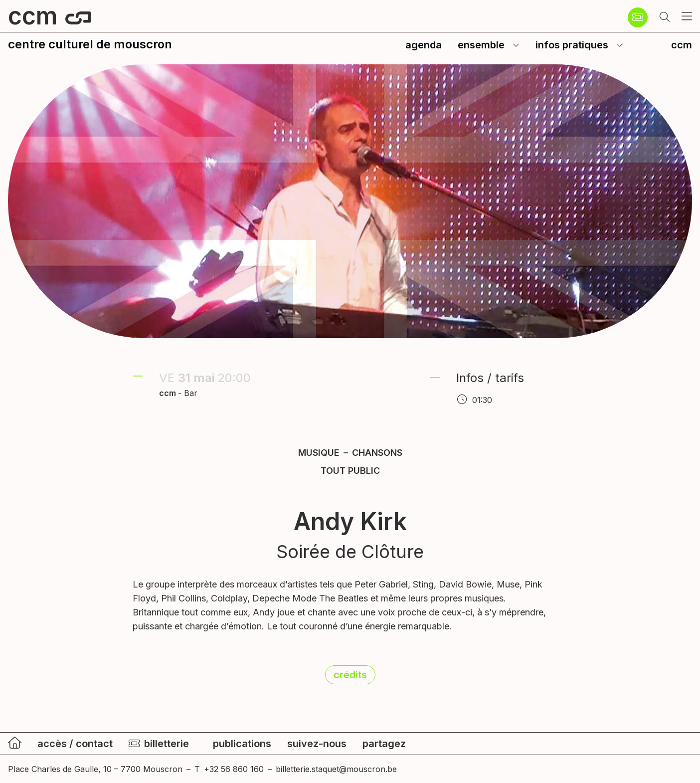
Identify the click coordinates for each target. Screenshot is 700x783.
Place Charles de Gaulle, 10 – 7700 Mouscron (95, 769)
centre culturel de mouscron (90, 44)
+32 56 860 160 (234, 769)
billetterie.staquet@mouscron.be (336, 769)
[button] (665, 17)
